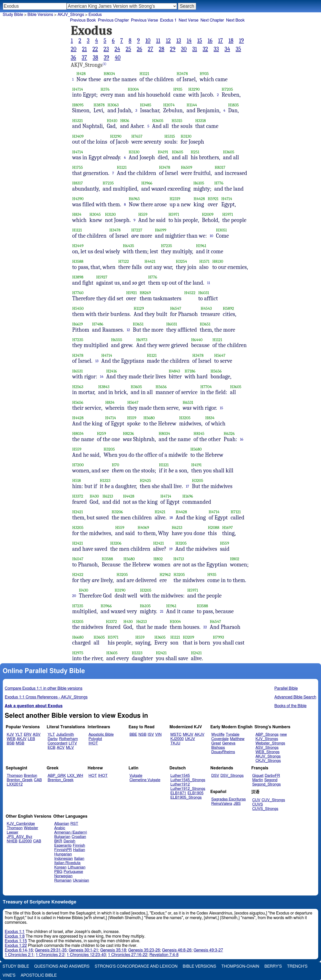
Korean (61, 867)
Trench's (297, 966)
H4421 (150, 261)
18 (231, 41)
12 (168, 41)
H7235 (108, 183)
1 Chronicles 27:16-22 (128, 955)
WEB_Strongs (267, 752)
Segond (271, 780)
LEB (31, 739)
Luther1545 (180, 776)
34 (227, 49)
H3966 (147, 183)
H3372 (78, 496)
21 (84, 49)
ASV (37, 735)
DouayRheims (223, 752)
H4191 (163, 152)
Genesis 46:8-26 (177, 950)
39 (107, 58)
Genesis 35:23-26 (144, 950)
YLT (19, 735)
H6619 (78, 324)
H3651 (138, 324)
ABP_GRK (57, 776)
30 (184, 49)
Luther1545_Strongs (188, 780)
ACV (61, 748)
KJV (10, 735)
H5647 (220, 355)
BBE (133, 735)
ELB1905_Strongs (186, 797)
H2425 (145, 480)
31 (195, 49)
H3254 (182, 261)
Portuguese (73, 872)
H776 (219, 183)
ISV (151, 735)
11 (158, 41)
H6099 (161, 230)
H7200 (78, 465)
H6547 (176, 308)
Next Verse (189, 20)
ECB (52, 748)
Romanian (63, 880)
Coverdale (220, 739)
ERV (28, 735)
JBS (237, 804)
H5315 (177, 121)
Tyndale (233, 735)
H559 (143, 214)
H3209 (188, 637)
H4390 (78, 199)
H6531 (78, 371)
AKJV (22, 739)
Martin (258, 780)
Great (216, 743)
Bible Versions (40, 15)
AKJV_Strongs (71, 15)
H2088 (214, 528)
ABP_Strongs (267, 735)
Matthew (237, 739)
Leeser (12, 832)
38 (96, 58)
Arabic (60, 828)
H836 (125, 121)
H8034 (109, 74)
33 (216, 49)
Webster (31, 828)
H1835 (234, 105)
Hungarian (63, 854)
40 (118, 58)
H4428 (199, 199)
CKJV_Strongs (268, 761)
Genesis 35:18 (113, 950)
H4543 (206, 308)
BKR (58, 841)
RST (74, 824)
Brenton (31, 776)
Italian (79, 859)
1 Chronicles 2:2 (50, 955)
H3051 (222, 230)
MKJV (188, 735)
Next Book (235, 20)
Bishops (218, 748)
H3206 (117, 512)
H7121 (236, 512)
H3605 (158, 121)
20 (74, 49)
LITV (73, 743)
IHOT (93, 743)
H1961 (201, 246)
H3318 (200, 121)
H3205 (185, 418)
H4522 (190, 293)
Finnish (79, 846)
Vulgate (136, 776)
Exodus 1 (168, 20)
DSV (215, 776)
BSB (11, 743)
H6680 (78, 637)
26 (139, 49)
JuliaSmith (65, 735)
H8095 (78, 105)
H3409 (78, 136)
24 (117, 49)
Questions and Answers (62, 966)
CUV (256, 800)
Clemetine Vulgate (145, 780)
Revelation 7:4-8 (164, 955)
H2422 (78, 575)
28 (161, 49)
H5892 (228, 308)
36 (73, 58)
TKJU (175, 743)
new (283, 735)
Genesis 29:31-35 (51, 950)
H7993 (218, 637)
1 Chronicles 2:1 (19, 955)
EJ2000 (25, 841)
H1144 (192, 105)
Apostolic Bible (39, 975)
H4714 (78, 89)
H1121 (144, 74)
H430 (94, 496)
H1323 (105, 480)
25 (128, 49)
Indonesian (64, 859)
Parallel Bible (286, 688)
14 (189, 41)
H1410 (112, 121)
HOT (93, 776)
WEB (11, 739)
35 (238, 49)
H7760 (78, 293)
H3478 (182, 74)
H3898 (78, 277)
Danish (69, 841)
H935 (204, 74)
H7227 (137, 230)
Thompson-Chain (240, 966)
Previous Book (83, 20)
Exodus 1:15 (16, 941)
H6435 (128, 246)
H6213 (108, 496)
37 (84, 58)
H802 (158, 559)
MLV (70, 748)
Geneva (229, 743)
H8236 (128, 433)
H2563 (78, 387)
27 (150, 49)
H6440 (197, 340)
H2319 (175, 199)
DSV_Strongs (232, 776)
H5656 (216, 371)
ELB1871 (178, 793)
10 (148, 41)
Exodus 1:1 (15, 932)
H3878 (99, 105)
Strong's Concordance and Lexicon (136, 966)
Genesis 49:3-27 (208, 950)
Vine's (9, 975)
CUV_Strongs (273, 800)
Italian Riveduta (67, 863)
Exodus (95, 15)
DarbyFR (273, 776)
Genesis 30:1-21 (83, 950)
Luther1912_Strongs (188, 789)
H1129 (139, 308)
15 (200, 41)
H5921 (213, 199)
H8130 (218, 261)
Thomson (15, 776)
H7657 (137, 136)
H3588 (78, 261)
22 (95, 49)
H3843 (104, 387)
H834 (77, 214)
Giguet (258, 776)
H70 (115, 465)
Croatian (79, 837)
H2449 (78, 246)
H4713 (179, 559)
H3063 (113, 105)
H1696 (188, 496)
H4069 (143, 528)
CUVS (258, 804)
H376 (105, 89)
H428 (81, 74)
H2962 (165, 575)
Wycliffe (218, 735)
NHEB (12, 841)
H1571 (204, 261)
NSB (142, 735)
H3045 (95, 214)
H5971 (174, 214)
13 (179, 41)
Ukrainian (81, 880)
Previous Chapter (113, 20)
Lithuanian (77, 867)
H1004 (133, 89)
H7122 (124, 261)
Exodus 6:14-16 (19, 950)
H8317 (220, 167)
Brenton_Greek (20, 780)
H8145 (199, 433)
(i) (104, 64)
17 (221, 41)
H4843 (174, 371)
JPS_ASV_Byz (19, 837)
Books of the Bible (290, 706)
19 (241, 41)
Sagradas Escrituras (228, 799)
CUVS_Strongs (265, 809)
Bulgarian (62, 837)
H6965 (134, 199)
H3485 (146, 105)
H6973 (142, 340)
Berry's (273, 966)
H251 (195, 152)
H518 (77, 480)
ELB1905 (196, 793)
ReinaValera (222, 804)
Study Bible (13, 15)
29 (173, 49)
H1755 (78, 167)
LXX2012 (15, 784)
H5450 (78, 308)
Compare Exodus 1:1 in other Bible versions (44, 688)
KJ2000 (177, 739)
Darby (53, 739)
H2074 (169, 105)
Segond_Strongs (267, 784)
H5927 (102, 277)
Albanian (62, 824)
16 (210, 41)
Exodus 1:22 (16, 946)
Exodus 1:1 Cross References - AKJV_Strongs (46, 697)
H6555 (117, 340)
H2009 (208, 214)
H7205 (227, 89)
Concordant (58, 743)
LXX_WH (75, 776)
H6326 (229, 433)
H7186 (190, 371)
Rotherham (68, 739)
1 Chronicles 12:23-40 (86, 955)
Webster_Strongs (270, 743)
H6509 (187, 167)
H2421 (78, 512)
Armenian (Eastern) (71, 832)
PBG (58, 872)
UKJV (190, 739)
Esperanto (63, 846)
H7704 (206, 387)
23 (106, 49)
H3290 (194, 89)
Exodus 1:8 (15, 936)
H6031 (204, 293)
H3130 (186, 136)
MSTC (176, 735)
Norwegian (63, 876)
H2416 (112, 371)
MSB (20, 743)
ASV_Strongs (267, 748)
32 (205, 49)
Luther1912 (180, 784)
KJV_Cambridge (21, 824)
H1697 (227, 528)
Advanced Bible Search (295, 697)
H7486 (98, 324)
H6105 (199, 183)
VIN (158, 735)
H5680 (149, 418)
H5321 (78, 121)
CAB (38, 780)
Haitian (79, 850)
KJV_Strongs (267, 739)
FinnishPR (63, 850)
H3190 (120, 590)
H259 (102, 433)
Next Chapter (212, 20)
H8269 (145, 293)
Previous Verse (144, 20)
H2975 (78, 653)
